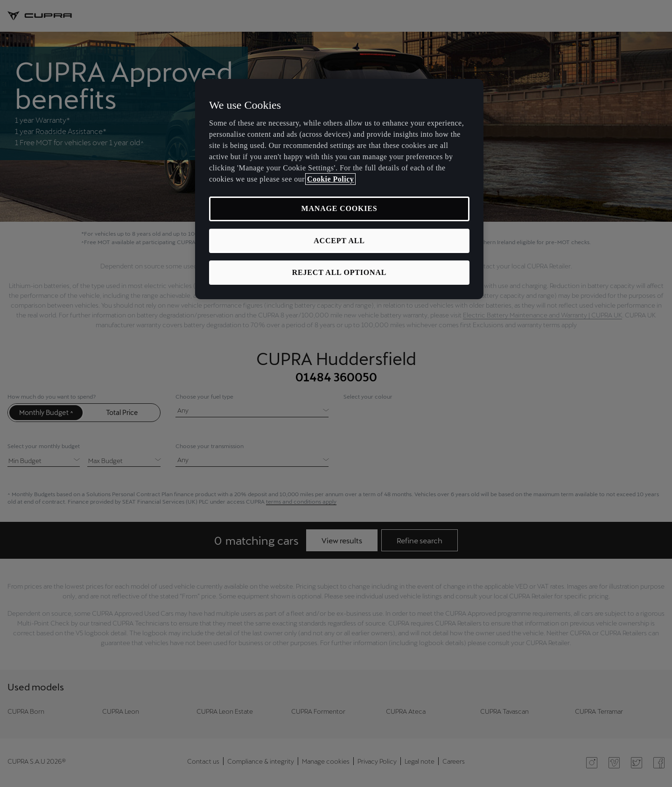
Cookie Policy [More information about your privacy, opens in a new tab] (330, 179)
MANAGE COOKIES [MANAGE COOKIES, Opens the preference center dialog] (339, 208)
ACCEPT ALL (339, 241)
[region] (339, 189)
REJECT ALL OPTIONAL (339, 272)
